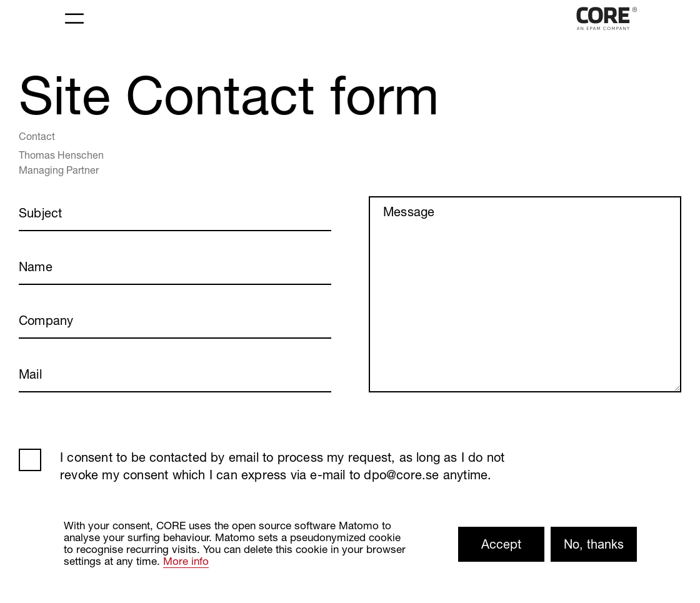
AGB (30, 460)
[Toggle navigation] (74, 19)
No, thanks (594, 544)
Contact (37, 136)
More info (186, 561)
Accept (501, 544)
